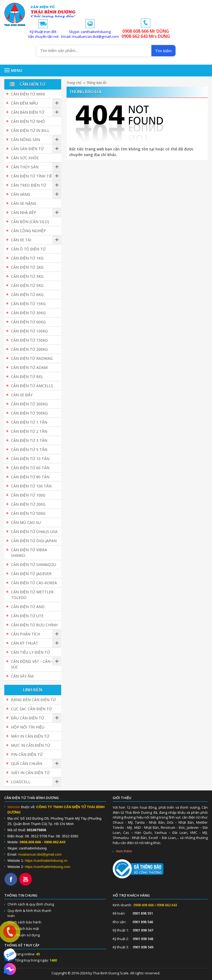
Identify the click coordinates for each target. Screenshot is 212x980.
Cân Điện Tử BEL (27, 377)
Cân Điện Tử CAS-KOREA (34, 583)
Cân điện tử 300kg (29, 404)
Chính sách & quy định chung (31, 904)
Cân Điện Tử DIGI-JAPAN (34, 541)
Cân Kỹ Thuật (25, 643)
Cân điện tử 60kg (28, 322)
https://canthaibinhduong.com (48, 867)
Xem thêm (124, 851)
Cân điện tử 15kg (28, 304)
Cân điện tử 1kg (27, 258)
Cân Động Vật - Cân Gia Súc (34, 664)
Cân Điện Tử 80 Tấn (30, 477)
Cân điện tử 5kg (27, 285)
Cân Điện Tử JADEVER (31, 574)
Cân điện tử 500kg (29, 413)
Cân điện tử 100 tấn (31, 486)
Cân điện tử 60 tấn (30, 468)
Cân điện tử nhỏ (28, 121)
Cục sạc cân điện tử (31, 709)
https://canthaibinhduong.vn (46, 861)
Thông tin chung (21, 895)
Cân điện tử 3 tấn (29, 440)
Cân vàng (21, 194)
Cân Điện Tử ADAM (29, 367)
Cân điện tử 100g (28, 495)
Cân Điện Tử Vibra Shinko (29, 553)
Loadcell (21, 782)
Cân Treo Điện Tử (29, 185)
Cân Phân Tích (25, 634)
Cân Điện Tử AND (28, 607)
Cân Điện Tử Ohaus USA (34, 532)
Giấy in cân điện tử (30, 773)
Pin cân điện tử (27, 754)
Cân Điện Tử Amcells (32, 386)
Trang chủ (74, 83)
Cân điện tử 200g (28, 504)
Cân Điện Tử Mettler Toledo (32, 595)
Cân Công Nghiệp (28, 231)
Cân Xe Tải (21, 240)
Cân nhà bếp (24, 212)
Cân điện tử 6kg (27, 295)
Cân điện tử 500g (28, 513)
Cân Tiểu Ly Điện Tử (30, 652)
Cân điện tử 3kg (27, 276)
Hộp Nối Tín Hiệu (28, 727)
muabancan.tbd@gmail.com (40, 854)
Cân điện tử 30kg (28, 313)
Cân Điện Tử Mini (28, 94)
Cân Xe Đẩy (22, 395)
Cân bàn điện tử (28, 112)
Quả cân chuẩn (27, 763)
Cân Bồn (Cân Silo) (30, 222)
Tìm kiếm (163, 51)
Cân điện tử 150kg (29, 340)
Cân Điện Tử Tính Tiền (33, 176)
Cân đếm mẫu (24, 103)
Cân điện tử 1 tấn (29, 422)
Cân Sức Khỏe (25, 158)
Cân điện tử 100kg (29, 331)
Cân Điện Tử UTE (27, 616)
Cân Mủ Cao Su (26, 522)
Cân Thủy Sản (25, 167)
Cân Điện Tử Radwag (32, 358)
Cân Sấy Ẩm (22, 676)
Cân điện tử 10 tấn (30, 459)
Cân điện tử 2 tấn (29, 431)
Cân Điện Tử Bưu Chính (34, 625)
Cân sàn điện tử (27, 149)
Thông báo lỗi (96, 83)
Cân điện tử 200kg (29, 349)
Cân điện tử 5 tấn (29, 450)
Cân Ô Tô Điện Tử (28, 249)
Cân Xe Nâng (24, 203)
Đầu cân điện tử (28, 718)
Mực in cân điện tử (31, 745)
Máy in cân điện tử (30, 736)
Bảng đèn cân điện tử (33, 700)
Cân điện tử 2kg (27, 267)
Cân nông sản (25, 140)
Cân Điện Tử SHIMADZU (34, 565)
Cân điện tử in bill (30, 130)
